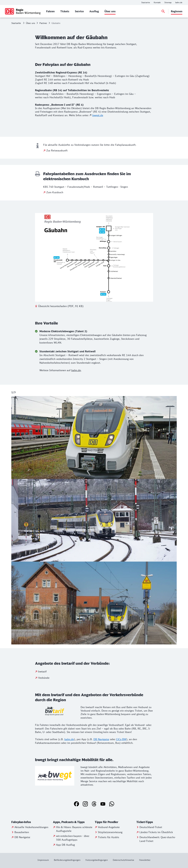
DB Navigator (101, 739)
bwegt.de (98, 115)
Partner (43, 23)
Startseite (16, 23)
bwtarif (42, 671)
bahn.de (76, 370)
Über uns (30, 23)
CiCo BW (121, 739)
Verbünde (44, 678)
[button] (31, 822)
